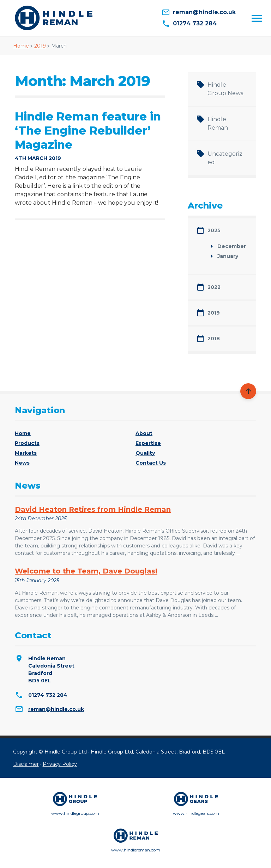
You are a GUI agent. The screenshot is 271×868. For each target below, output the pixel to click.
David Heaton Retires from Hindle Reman (93, 509)
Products (27, 443)
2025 (214, 230)
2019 (40, 46)
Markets (26, 453)
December (232, 246)
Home (21, 46)
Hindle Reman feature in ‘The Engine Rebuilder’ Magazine (88, 131)
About (144, 433)
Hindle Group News (225, 89)
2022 (214, 287)
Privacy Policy (60, 764)
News (22, 463)
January (228, 256)
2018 (214, 339)
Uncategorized (225, 158)
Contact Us (151, 463)
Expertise (148, 443)
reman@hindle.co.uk (56, 709)
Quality (145, 453)
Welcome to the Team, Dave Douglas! (86, 571)
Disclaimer (26, 764)
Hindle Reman (218, 123)
